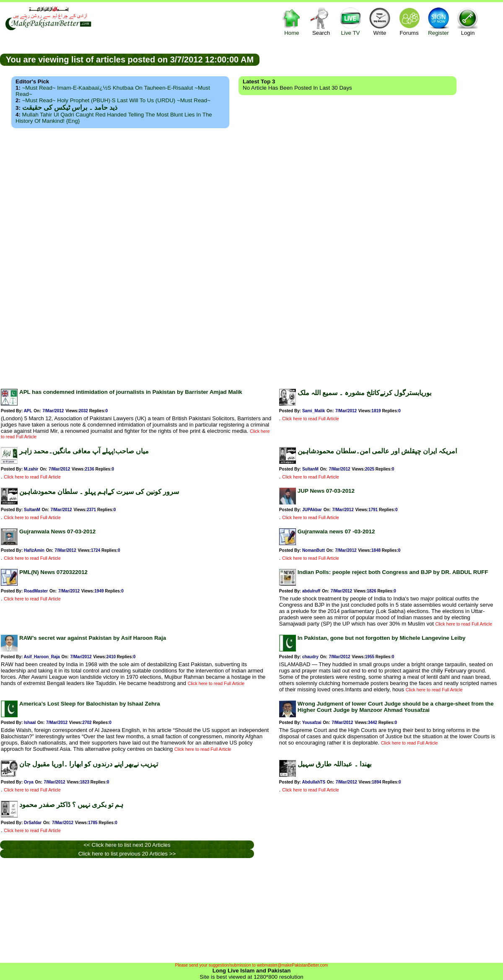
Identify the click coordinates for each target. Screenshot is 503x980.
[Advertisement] (251, 256)
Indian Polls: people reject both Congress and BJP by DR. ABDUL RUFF (393, 572)
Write (380, 21)
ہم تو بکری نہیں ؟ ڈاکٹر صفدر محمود (71, 805)
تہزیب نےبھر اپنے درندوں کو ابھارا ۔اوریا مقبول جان (89, 764)
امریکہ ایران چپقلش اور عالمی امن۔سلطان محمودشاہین (377, 451)
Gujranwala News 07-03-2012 (57, 531)
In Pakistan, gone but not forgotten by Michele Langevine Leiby (382, 638)
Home (292, 21)
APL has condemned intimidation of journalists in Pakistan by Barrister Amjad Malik (131, 392)
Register (438, 21)
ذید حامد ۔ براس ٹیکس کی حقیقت (70, 107)
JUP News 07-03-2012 (326, 491)
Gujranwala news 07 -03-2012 (336, 531)
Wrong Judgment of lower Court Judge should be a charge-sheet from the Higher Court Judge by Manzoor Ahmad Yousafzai (396, 707)
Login (468, 21)
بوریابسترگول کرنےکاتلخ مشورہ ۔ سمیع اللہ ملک (364, 393)
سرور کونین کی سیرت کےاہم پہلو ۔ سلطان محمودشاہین (99, 492)
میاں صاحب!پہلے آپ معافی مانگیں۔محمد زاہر (84, 451)
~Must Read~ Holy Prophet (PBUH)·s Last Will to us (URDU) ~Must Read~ (116, 100)
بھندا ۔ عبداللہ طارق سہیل (334, 764)
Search (321, 21)
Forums (409, 21)
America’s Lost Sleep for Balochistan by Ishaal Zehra (90, 704)
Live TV (350, 21)
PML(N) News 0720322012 (53, 572)
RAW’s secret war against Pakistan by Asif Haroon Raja (93, 638)
